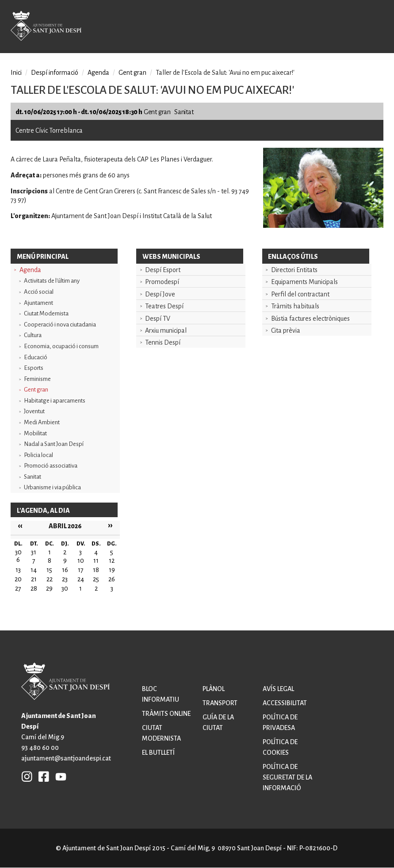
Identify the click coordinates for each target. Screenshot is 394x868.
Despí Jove (160, 294)
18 (96, 570)
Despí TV (158, 319)
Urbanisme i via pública (52, 487)
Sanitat (33, 477)
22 (50, 579)
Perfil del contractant (300, 294)
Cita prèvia (286, 330)
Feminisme (37, 379)
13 (18, 570)
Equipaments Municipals (304, 282)
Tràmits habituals (295, 306)
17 (81, 570)
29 (49, 588)
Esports (34, 368)
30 (65, 588)
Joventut (34, 411)
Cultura (33, 335)
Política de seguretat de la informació (287, 777)
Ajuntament (38, 303)
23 (65, 579)
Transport (220, 703)
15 (49, 570)
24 (81, 579)
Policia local (38, 455)
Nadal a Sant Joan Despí (54, 444)
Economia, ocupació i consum (61, 346)
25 (96, 579)
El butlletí (158, 753)
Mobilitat (35, 433)
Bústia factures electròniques (310, 319)
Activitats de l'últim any (52, 281)
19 (112, 570)
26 (112, 579)
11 (96, 561)
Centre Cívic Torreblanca (49, 131)
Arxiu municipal (166, 330)
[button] (323, 226)
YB (59, 776)
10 (81, 561)
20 (18, 579)
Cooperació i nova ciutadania (60, 325)
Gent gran (36, 390)
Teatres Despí (164, 306)
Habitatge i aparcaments (55, 401)
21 (34, 579)
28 (34, 588)
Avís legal (278, 689)
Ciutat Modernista (46, 313)
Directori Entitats (294, 270)
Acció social (39, 292)
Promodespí (162, 282)
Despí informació (55, 73)
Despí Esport (163, 270)
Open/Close (371, 27)
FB (42, 776)
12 (112, 561)
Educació (36, 357)
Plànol (214, 689)
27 (18, 588)
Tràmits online (166, 714)
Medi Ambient (42, 422)
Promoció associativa (51, 466)
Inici (16, 73)
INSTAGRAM (27, 776)
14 (34, 570)
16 (65, 570)
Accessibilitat (285, 703)
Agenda (30, 270)
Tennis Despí (163, 342)
